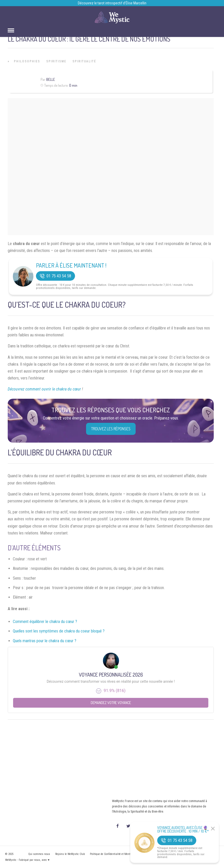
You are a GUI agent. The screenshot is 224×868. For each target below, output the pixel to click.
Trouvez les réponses (111, 429)
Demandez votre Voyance (111, 703)
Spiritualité (84, 61)
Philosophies (27, 61)
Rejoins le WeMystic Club (70, 854)
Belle (51, 79)
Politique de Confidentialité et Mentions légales (117, 854)
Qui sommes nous (39, 854)
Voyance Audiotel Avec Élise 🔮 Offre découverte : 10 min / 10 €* (183, 830)
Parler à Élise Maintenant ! (71, 265)
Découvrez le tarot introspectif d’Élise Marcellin (112, 3)
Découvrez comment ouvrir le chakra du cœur (45, 389)
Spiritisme (56, 61)
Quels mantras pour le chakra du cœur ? (45, 641)
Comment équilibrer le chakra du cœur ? (45, 622)
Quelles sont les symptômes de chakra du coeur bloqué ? (59, 631)
